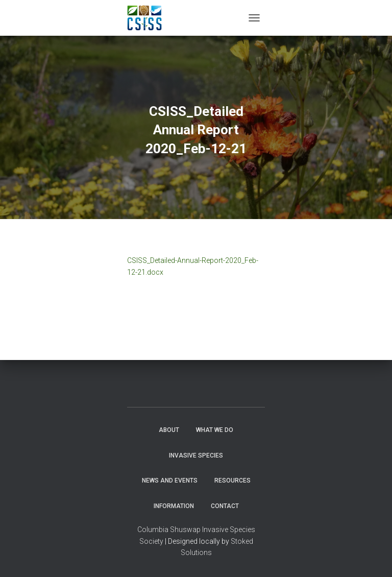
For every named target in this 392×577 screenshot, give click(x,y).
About (169, 430)
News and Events (170, 480)
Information (174, 506)
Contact (225, 506)
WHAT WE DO (215, 430)
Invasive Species (196, 455)
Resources (232, 480)
